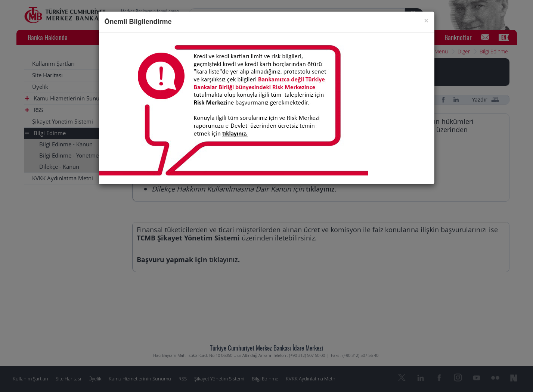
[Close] (426, 20)
